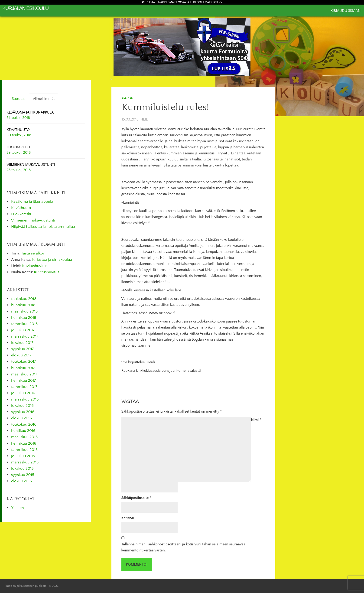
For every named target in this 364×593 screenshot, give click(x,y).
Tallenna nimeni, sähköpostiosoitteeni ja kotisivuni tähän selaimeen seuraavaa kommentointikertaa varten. (184, 547)
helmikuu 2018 (24, 318)
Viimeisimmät (44, 99)
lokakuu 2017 (22, 343)
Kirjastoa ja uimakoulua (52, 260)
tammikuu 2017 (24, 387)
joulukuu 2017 (23, 330)
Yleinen (127, 98)
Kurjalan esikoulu (25, 8)
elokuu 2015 (21, 481)
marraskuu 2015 (25, 462)
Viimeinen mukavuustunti (33, 220)
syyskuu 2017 (23, 349)
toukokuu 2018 (24, 299)
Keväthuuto (21, 208)
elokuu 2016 (21, 418)
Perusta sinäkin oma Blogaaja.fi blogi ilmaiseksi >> (182, 2)
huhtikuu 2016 (23, 431)
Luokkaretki (21, 214)
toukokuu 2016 (24, 424)
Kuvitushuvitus (35, 266)
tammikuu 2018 (24, 324)
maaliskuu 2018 (24, 311)
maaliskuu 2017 (24, 374)
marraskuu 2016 (25, 399)
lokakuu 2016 (22, 406)
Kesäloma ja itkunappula (32, 202)
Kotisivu (128, 518)
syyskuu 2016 (23, 412)
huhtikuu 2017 (23, 368)
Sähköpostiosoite (136, 498)
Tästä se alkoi (32, 253)
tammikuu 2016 (24, 450)
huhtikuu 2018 (23, 305)
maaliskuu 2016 (24, 437)
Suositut (18, 99)
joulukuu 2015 (23, 456)
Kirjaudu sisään (346, 11)
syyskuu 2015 (23, 475)
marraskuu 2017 (25, 336)
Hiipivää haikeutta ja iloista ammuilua (43, 227)
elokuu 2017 (21, 355)
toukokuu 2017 (24, 362)
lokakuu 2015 (22, 469)
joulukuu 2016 (23, 393)
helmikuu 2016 (24, 443)
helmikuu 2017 (23, 381)
